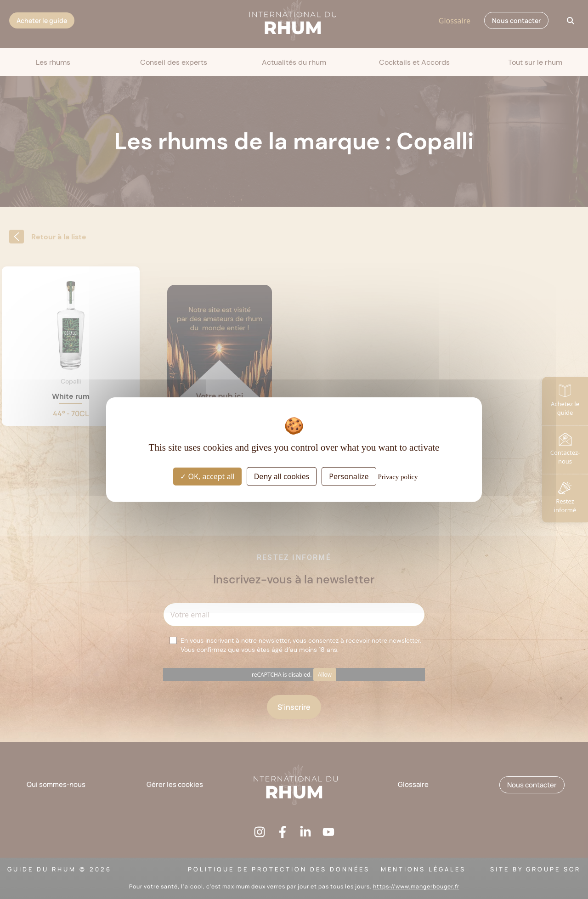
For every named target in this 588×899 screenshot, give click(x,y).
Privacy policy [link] (398, 477)
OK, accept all (207, 476)
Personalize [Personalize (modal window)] (349, 476)
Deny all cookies (282, 476)
